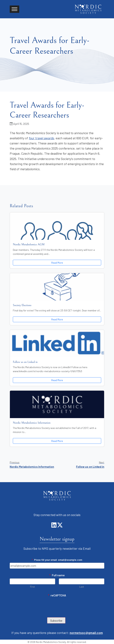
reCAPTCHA (57, 595)
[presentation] (38, 606)
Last (82, 587)
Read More (57, 263)
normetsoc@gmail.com (86, 633)
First (32, 587)
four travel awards (41, 138)
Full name (57, 575)
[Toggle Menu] (14, 9)
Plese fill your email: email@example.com (57, 560)
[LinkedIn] (54, 526)
